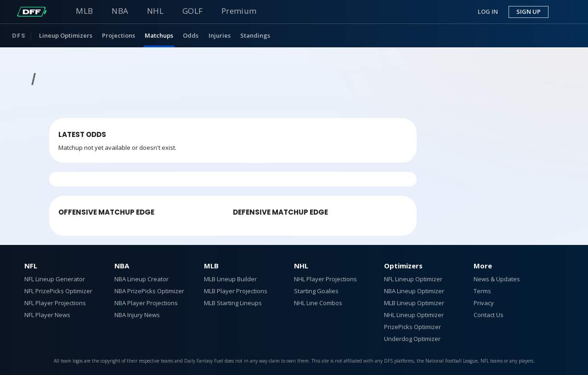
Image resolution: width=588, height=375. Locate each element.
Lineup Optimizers (66, 35)
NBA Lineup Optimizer (414, 291)
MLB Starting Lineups (233, 303)
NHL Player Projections (325, 279)
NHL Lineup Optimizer (414, 315)
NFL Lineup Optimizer (413, 279)
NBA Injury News (137, 315)
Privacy (484, 303)
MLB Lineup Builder (230, 279)
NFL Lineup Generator (55, 279)
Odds (191, 35)
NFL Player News (47, 315)
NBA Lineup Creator (141, 279)
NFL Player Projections (55, 303)
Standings (255, 35)
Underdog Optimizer (412, 339)
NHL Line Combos (318, 303)
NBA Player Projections (146, 303)
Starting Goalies (316, 291)
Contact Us (489, 315)
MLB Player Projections (236, 291)
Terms (482, 291)
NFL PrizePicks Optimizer (58, 291)
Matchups (159, 35)
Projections (119, 35)
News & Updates (497, 279)
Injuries (220, 35)
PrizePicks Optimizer (413, 327)
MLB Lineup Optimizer (414, 303)
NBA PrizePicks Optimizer (149, 291)
